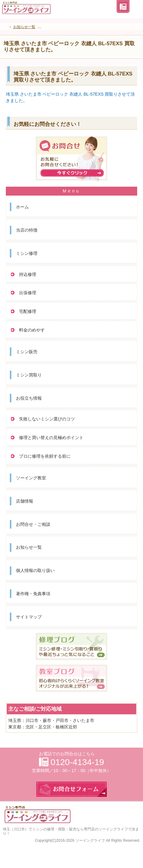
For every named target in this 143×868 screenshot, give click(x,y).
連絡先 (123, 6)
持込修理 (28, 274)
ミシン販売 (27, 352)
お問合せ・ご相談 (33, 524)
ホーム (22, 207)
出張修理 (28, 293)
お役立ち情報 (29, 398)
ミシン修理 (27, 253)
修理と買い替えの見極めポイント (51, 438)
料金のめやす (32, 330)
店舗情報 (25, 501)
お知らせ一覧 (29, 547)
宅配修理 (28, 311)
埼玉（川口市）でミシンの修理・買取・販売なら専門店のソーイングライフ (65, 829)
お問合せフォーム (136, 6)
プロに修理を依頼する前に (45, 456)
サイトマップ (29, 617)
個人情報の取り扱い (35, 570)
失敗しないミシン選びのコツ (47, 419)
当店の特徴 (27, 230)
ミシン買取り (29, 375)
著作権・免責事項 (33, 594)
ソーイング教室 (31, 478)
